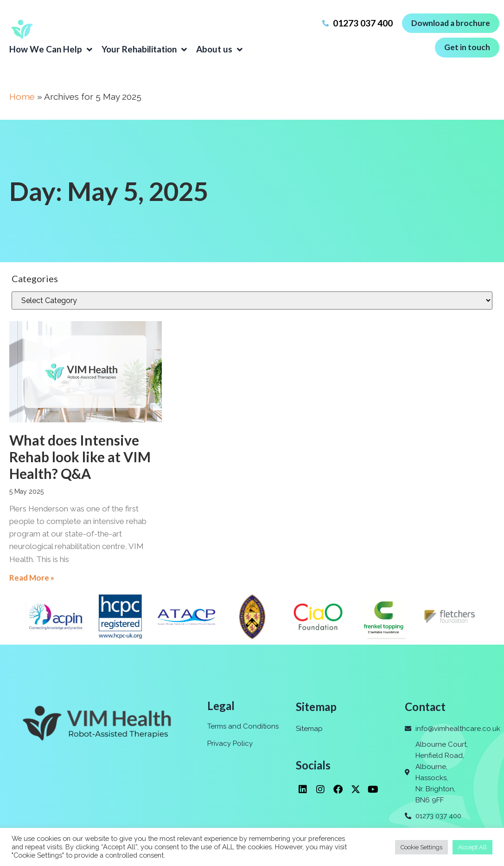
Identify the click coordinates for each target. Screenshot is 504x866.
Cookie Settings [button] (421, 847)
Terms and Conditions (243, 726)
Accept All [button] (472, 847)
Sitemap (309, 729)
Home (22, 97)
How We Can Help (51, 49)
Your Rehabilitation (144, 49)
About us (219, 49)
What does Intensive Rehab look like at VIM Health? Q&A (80, 457)
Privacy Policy (230, 743)
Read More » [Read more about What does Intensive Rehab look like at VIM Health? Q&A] (32, 578)
